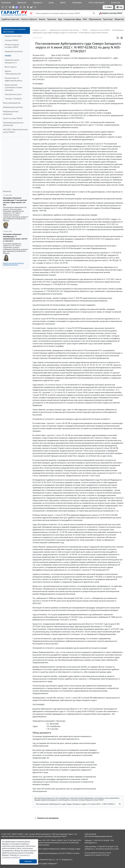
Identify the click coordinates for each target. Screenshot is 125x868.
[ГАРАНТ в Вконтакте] (10, 7)
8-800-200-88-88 (90, 834)
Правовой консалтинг (14, 51)
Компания (6, 2)
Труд (60, 19)
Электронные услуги (13, 94)
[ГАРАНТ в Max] (17, 7)
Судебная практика (10, 19)
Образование (95, 19)
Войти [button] (108, 7)
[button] (111, 13)
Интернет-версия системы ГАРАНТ (12, 46)
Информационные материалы (11, 113)
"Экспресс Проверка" (13, 99)
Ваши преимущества (12, 103)
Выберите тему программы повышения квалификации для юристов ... (13, 264)
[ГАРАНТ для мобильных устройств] (6, 7)
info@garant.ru (67, 859)
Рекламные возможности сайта (107, 849)
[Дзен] (13, 7)
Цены (51, 2)
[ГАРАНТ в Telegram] (21, 7)
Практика (52, 19)
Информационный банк (13, 107)
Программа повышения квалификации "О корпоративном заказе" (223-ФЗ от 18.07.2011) (15, 238)
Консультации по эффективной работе (13, 79)
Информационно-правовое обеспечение (14, 30)
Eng (119, 7)
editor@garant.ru (91, 843)
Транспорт (108, 19)
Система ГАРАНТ (12, 40)
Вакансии (22, 2)
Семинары (77, 2)
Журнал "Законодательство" (13, 72)
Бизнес (42, 19)
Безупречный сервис (13, 36)
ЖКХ (85, 19)
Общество (119, 19)
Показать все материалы (46, 818)
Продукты (37, 2)
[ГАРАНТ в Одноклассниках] (28, 7)
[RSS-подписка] (35, 7)
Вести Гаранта (11, 67)
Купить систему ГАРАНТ (13, 118)
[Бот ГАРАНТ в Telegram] (24, 7)
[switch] (32, 13)
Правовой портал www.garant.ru (12, 61)
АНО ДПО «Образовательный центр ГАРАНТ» (15, 131)
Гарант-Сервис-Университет (47, 863)
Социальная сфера (72, 19)
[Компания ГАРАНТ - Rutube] (32, 7)
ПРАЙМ (8, 56)
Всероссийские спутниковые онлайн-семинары (14, 87)
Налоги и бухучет (29, 19)
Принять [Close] (28, 861)
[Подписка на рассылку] (3, 7)
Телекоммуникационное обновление (13, 124)
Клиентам (116, 2)
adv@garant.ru (90, 849)
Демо (63, 2)
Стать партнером (97, 2)
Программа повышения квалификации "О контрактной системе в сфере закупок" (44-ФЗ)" (15, 201)
